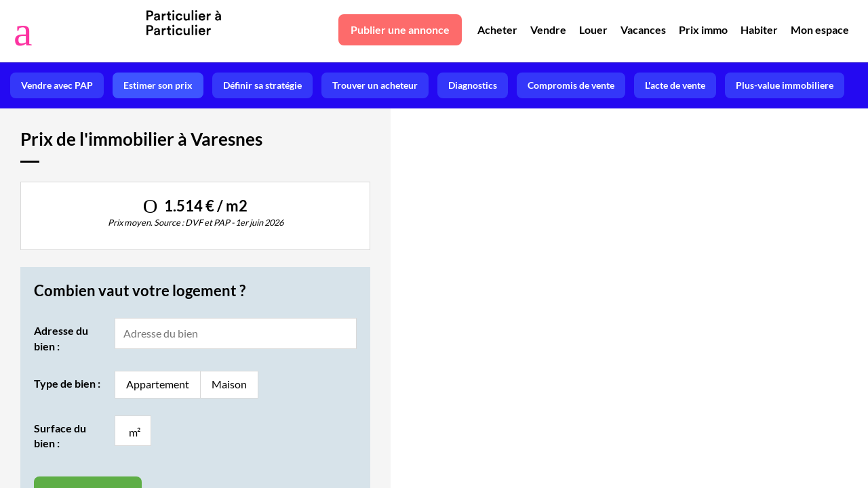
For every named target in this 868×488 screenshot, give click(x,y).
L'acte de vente (675, 85)
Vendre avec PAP (57, 85)
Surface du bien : (60, 435)
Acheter (497, 29)
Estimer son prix (158, 85)
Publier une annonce (400, 29)
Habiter (759, 29)
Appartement (158, 384)
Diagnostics (473, 85)
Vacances (643, 29)
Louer (593, 29)
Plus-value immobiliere (785, 85)
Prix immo (703, 29)
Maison (229, 384)
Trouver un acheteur (375, 85)
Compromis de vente (571, 85)
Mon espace (820, 29)
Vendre (548, 29)
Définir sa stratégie (262, 85)
